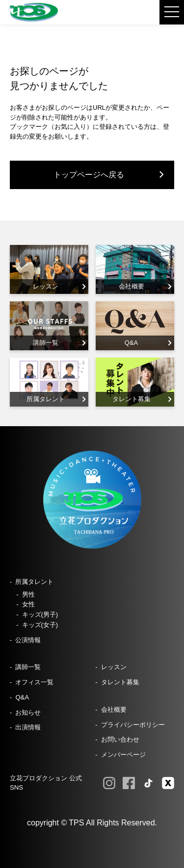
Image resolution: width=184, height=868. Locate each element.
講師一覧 (28, 667)
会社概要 (114, 710)
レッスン (114, 667)
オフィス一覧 (34, 682)
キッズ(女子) (40, 625)
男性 (28, 594)
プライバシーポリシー (133, 725)
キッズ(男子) (40, 615)
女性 (28, 604)
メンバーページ (123, 755)
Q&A (22, 697)
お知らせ (28, 712)
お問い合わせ (120, 739)
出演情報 (28, 727)
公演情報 (28, 640)
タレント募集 (120, 682)
